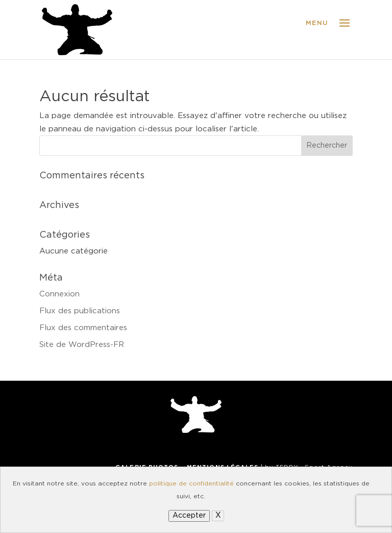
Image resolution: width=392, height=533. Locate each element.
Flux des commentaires (83, 328)
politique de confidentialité (191, 483)
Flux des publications (80, 311)
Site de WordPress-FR (82, 345)
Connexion (59, 294)
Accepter (189, 516)
